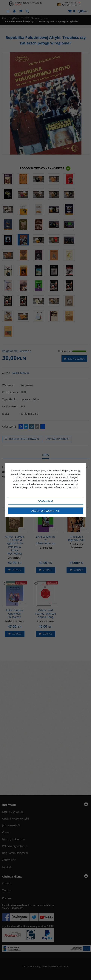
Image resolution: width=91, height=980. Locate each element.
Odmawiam (45, 501)
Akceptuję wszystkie (45, 511)
